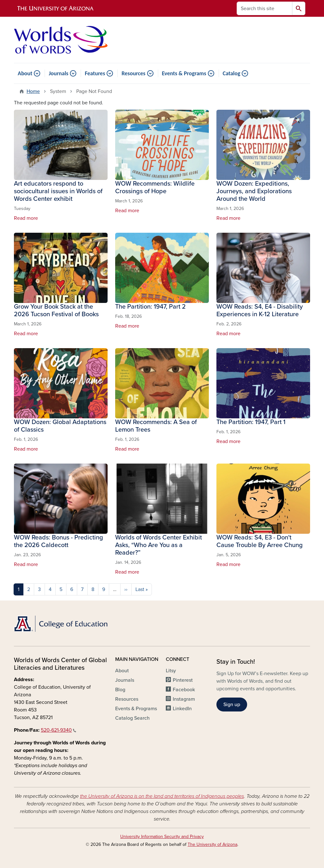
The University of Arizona (212, 844)
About (25, 73)
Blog (120, 690)
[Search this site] (265, 8)
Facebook (184, 690)
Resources (133, 73)
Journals (59, 73)
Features (95, 73)
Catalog (232, 73)
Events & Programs (184, 73)
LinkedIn (182, 709)
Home (33, 91)
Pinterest (183, 680)
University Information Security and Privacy (162, 837)
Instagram (184, 699)
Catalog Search (132, 718)
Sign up (232, 705)
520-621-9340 (59, 730)
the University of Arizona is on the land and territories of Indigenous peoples (162, 796)
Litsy (171, 671)
